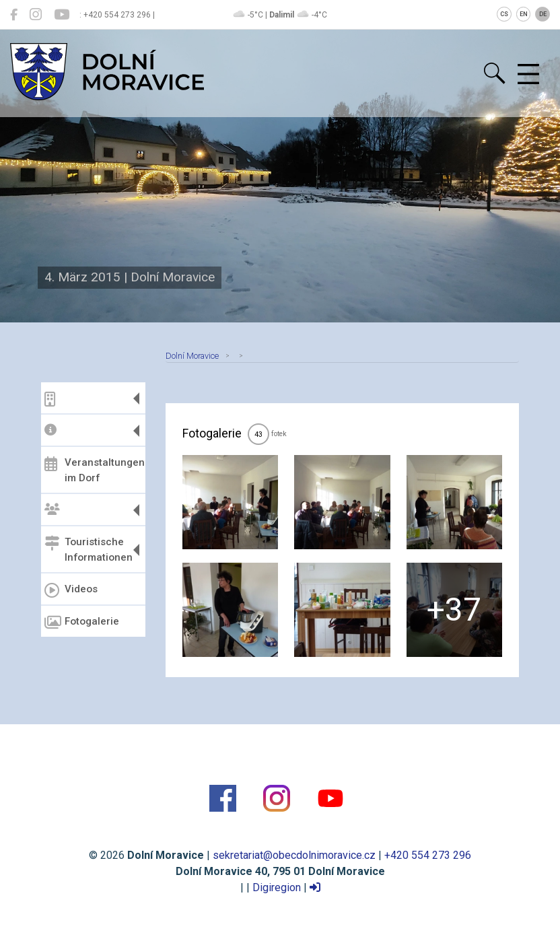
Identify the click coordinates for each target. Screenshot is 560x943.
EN (524, 14)
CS (504, 14)
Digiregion (277, 887)
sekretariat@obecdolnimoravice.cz (294, 855)
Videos (71, 590)
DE (543, 14)
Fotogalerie (82, 623)
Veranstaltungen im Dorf (93, 470)
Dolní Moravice (192, 356)
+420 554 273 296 (428, 855)
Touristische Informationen (89, 550)
